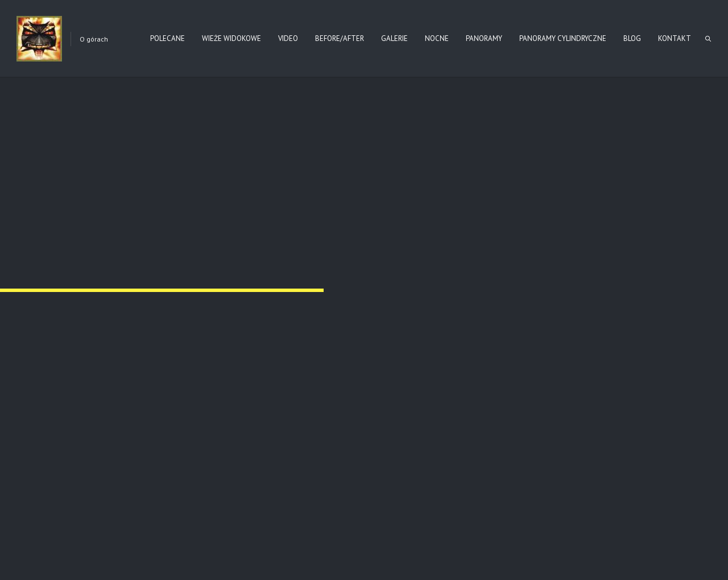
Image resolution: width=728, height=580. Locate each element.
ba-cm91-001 (47, 210)
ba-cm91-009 (47, 505)
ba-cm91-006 (227, 357)
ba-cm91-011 (406, 505)
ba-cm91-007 (406, 357)
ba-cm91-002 (227, 210)
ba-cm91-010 (227, 505)
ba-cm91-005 (47, 357)
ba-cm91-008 (585, 357)
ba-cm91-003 (406, 210)
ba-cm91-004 (585, 210)
